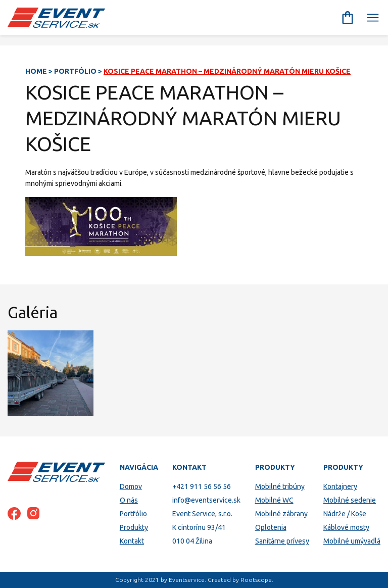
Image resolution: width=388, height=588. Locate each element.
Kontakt (132, 541)
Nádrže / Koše (345, 514)
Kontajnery (340, 486)
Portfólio (75, 71)
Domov (131, 486)
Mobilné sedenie (350, 500)
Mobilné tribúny (280, 486)
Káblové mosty (346, 527)
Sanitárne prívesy (282, 541)
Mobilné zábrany (281, 514)
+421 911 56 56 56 (202, 486)
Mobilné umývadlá (352, 541)
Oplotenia (271, 527)
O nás (129, 500)
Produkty (134, 527)
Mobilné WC (274, 500)
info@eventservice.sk (206, 500)
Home (36, 71)
